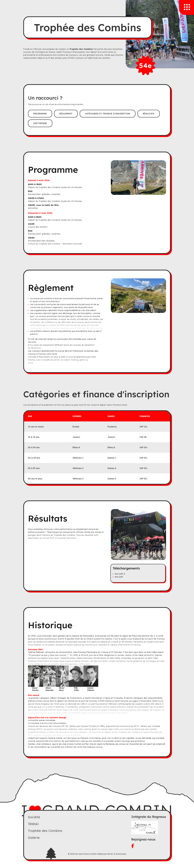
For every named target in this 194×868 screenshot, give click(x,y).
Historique (40, 123)
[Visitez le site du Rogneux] (149, 828)
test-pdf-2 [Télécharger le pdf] (120, 574)
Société (34, 817)
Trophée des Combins (45, 831)
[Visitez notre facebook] (149, 846)
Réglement (66, 114)
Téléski (33, 824)
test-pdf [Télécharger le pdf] (119, 577)
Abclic (110, 854)
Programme (40, 114)
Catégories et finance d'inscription (108, 114)
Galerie (34, 838)
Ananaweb (121, 854)
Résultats (149, 114)
